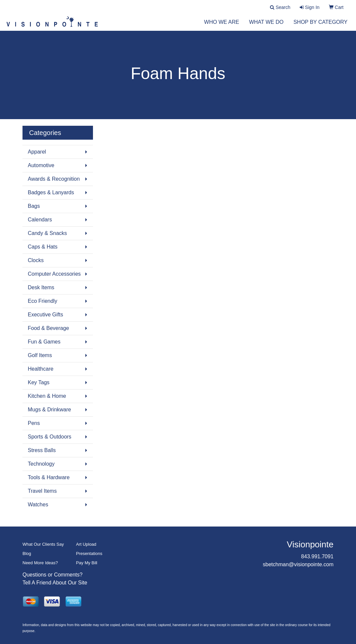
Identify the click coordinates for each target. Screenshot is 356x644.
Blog (27, 553)
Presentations (89, 553)
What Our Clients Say (43, 544)
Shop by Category (320, 26)
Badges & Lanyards (51, 192)
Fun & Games (44, 342)
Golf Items (40, 355)
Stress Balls (42, 450)
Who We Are (222, 26)
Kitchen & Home (47, 396)
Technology (41, 464)
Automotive (41, 165)
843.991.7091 (317, 556)
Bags (34, 206)
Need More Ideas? (40, 563)
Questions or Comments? (52, 575)
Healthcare (41, 369)
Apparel (37, 152)
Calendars (40, 220)
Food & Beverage (48, 328)
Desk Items (41, 287)
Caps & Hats (43, 247)
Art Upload (86, 544)
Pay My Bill (87, 563)
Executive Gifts (45, 315)
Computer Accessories (54, 274)
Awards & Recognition (54, 179)
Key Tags (39, 382)
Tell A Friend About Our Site (55, 583)
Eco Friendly (43, 301)
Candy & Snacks (47, 233)
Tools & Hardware (49, 477)
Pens (34, 423)
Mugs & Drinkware (49, 410)
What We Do (266, 26)
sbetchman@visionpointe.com (298, 564)
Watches (38, 505)
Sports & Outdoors (50, 437)
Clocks (36, 260)
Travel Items (42, 491)
